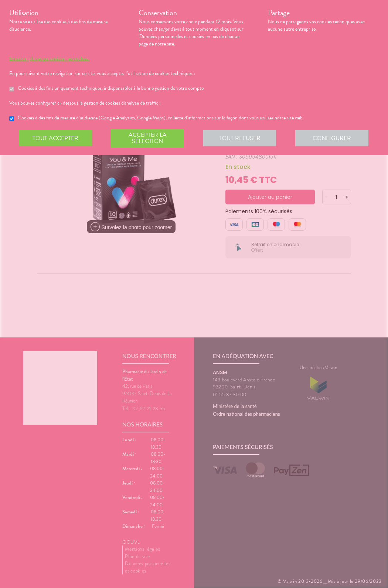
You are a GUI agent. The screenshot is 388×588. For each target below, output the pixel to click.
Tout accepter (55, 138)
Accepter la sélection (148, 138)
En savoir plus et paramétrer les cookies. (49, 59)
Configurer (333, 138)
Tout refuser (240, 138)
